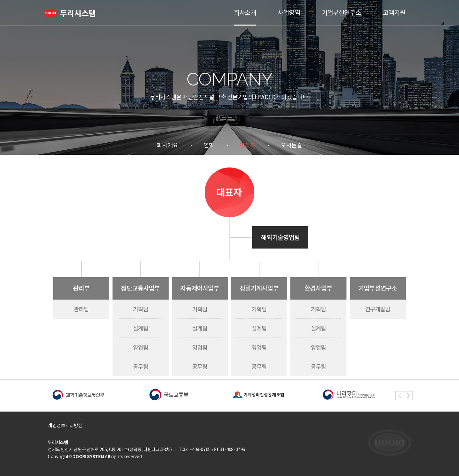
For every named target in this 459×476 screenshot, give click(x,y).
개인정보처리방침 (65, 425)
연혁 (209, 145)
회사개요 (167, 145)
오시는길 (291, 145)
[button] (408, 396)
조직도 (248, 145)
